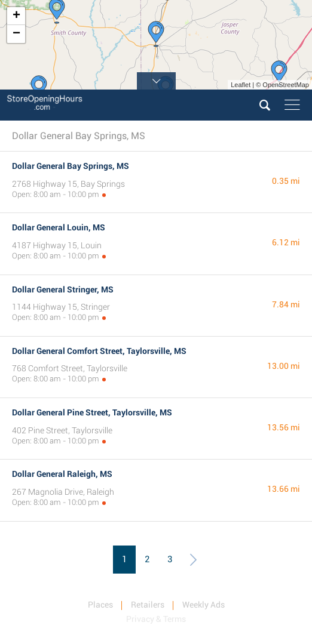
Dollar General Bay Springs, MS (71, 166)
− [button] (16, 34)
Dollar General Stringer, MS (63, 289)
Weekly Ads (204, 605)
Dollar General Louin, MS (59, 227)
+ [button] (16, 16)
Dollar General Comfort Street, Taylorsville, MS (99, 351)
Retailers (148, 605)
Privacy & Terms (156, 619)
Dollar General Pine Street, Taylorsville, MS (92, 412)
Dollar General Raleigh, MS (62, 474)
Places (100, 605)
